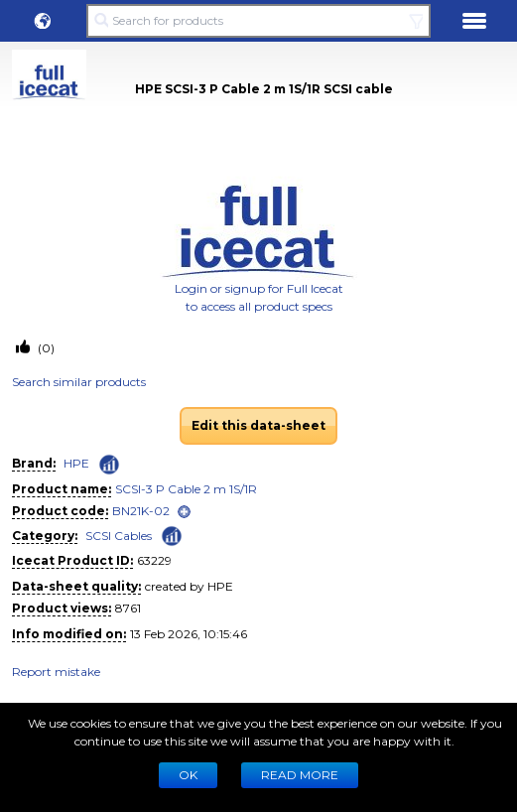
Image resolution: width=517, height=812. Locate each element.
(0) (45, 348)
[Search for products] (258, 21)
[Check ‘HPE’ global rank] (109, 465)
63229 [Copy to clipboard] (154, 560)
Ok (188, 775)
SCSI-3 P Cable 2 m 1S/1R (186, 489)
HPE (76, 463)
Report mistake (56, 672)
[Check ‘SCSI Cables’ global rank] (172, 535)
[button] (43, 21)
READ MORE (300, 775)
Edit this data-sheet (258, 425)
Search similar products (79, 382)
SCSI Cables (119, 536)
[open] (184, 512)
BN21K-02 (141, 511)
